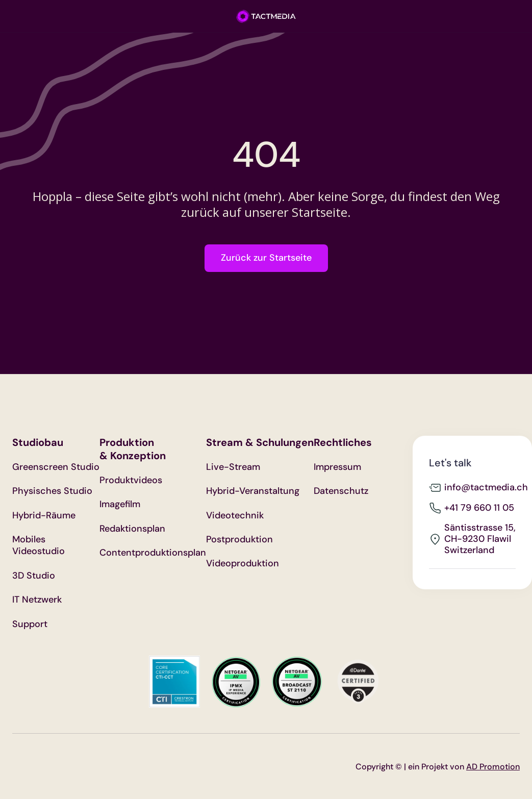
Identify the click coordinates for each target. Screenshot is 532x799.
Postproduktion (239, 540)
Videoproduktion (243, 564)
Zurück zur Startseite (266, 258)
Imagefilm (120, 504)
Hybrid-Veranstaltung (253, 491)
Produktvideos (131, 480)
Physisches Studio (52, 491)
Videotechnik (235, 516)
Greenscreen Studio (56, 467)
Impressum (337, 467)
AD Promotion (493, 767)
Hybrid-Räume (44, 516)
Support (30, 624)
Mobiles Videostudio (39, 545)
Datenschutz (341, 491)
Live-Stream (233, 467)
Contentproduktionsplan (153, 553)
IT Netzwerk (37, 600)
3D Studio (34, 576)
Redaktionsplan (132, 529)
